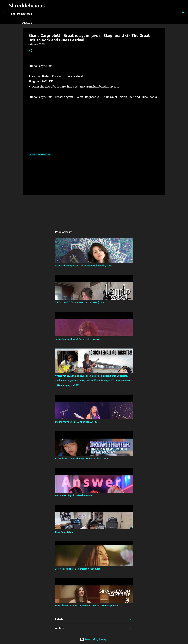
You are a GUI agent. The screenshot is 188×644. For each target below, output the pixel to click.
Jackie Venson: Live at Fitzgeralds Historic (78, 339)
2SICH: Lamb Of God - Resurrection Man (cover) (80, 302)
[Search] (49, 12)
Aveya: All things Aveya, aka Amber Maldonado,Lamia (84, 266)
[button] (30, 51)
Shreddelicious (27, 6)
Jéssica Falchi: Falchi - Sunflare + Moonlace (78, 569)
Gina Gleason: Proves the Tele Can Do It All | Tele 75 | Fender (87, 605)
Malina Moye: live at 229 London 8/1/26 (76, 422)
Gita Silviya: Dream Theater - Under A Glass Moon (81, 459)
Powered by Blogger (94, 639)
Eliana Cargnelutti (40, 154)
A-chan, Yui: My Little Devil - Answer (74, 495)
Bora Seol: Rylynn (64, 532)
